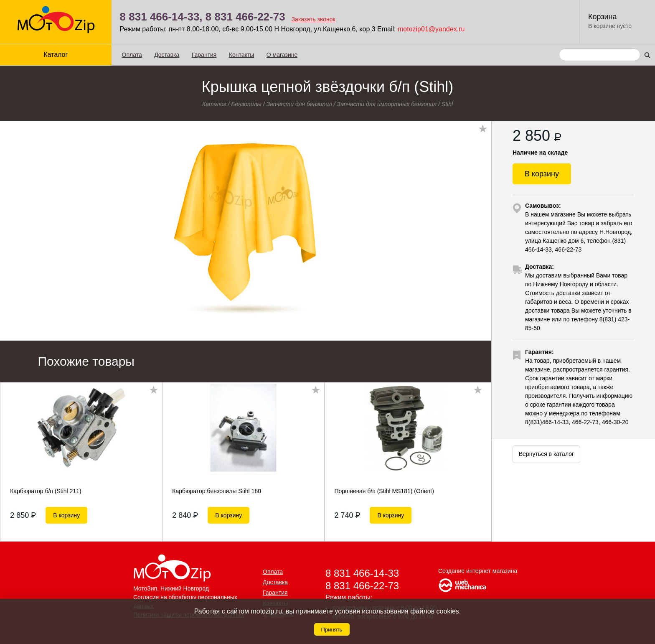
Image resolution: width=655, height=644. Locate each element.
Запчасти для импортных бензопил (387, 104)
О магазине (282, 55)
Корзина (603, 17)
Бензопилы (246, 104)
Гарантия (204, 55)
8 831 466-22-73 (245, 17)
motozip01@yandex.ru (431, 29)
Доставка (167, 55)
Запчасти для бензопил (299, 104)
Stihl (447, 104)
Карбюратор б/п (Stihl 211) (46, 491)
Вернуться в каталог (546, 454)
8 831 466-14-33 (362, 573)
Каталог (56, 55)
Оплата (132, 55)
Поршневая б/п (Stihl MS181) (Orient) (384, 491)
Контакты (241, 55)
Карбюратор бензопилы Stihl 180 (217, 491)
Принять (332, 630)
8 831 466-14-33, (161, 17)
